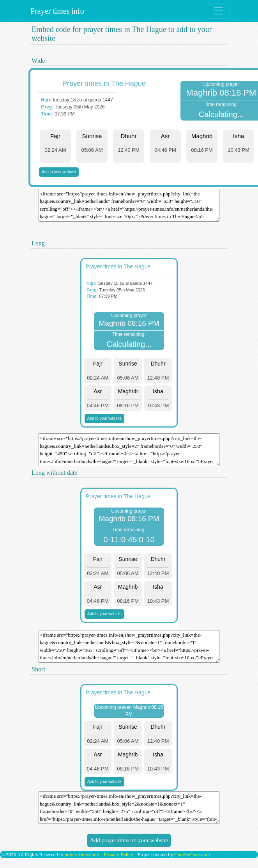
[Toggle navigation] (219, 11)
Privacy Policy (118, 855)
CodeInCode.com (192, 855)
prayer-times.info (82, 855)
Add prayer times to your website (129, 840)
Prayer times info (56, 11)
